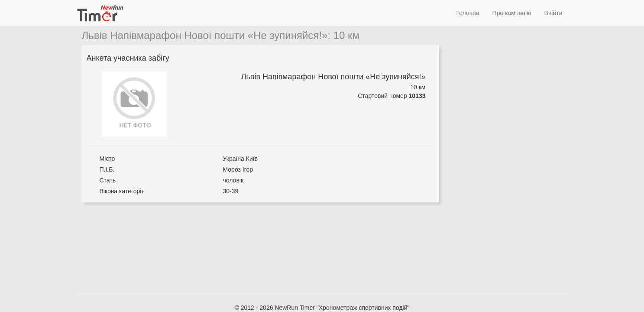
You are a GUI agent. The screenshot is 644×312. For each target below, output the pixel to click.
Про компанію (512, 13)
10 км (346, 35)
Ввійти (553, 13)
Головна (468, 13)
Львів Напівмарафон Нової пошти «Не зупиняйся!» (205, 35)
